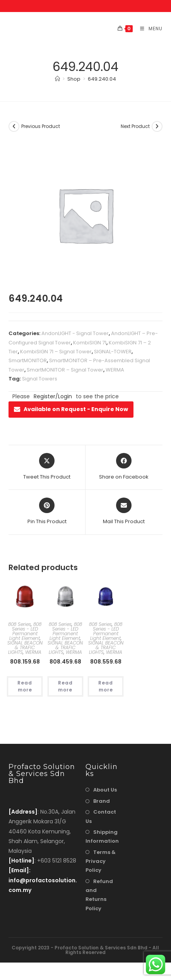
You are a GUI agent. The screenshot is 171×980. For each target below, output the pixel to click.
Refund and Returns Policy (99, 895)
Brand (102, 801)
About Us (105, 790)
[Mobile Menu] (148, 29)
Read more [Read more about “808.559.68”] (106, 686)
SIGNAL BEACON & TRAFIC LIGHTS (25, 647)
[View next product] (157, 126)
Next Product (135, 126)
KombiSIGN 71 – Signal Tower (56, 352)
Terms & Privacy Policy (101, 861)
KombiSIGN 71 (90, 343)
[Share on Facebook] (124, 467)
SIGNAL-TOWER (113, 352)
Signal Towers (40, 379)
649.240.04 (102, 79)
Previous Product (41, 126)
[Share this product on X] (47, 467)
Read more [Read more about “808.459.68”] (65, 686)
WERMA (115, 370)
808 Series (20, 624)
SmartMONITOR (28, 360)
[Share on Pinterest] (47, 512)
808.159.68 (25, 662)
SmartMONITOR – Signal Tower (65, 370)
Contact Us (101, 816)
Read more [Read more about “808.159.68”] (25, 686)
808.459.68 (65, 662)
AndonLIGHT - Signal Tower (75, 333)
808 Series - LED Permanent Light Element (26, 631)
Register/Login (53, 396)
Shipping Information (102, 837)
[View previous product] (14, 126)
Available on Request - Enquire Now (71, 409)
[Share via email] (124, 512)
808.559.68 (106, 662)
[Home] (57, 79)
